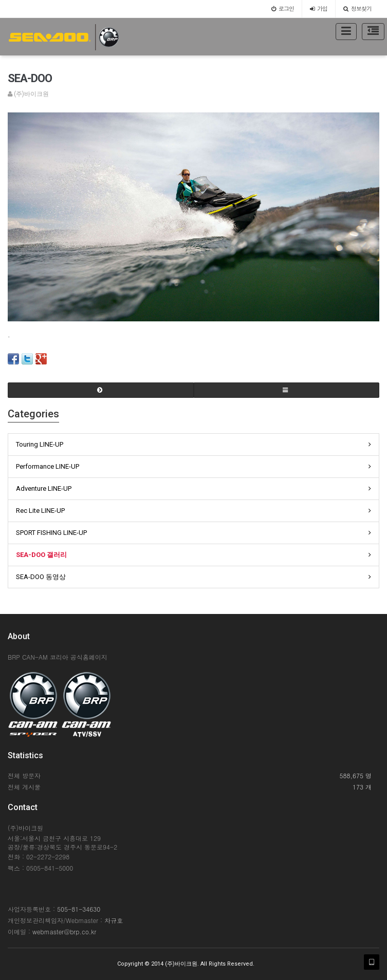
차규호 (114, 920)
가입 (319, 8)
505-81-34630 (79, 909)
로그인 (283, 8)
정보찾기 (357, 8)
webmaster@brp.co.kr (64, 931)
